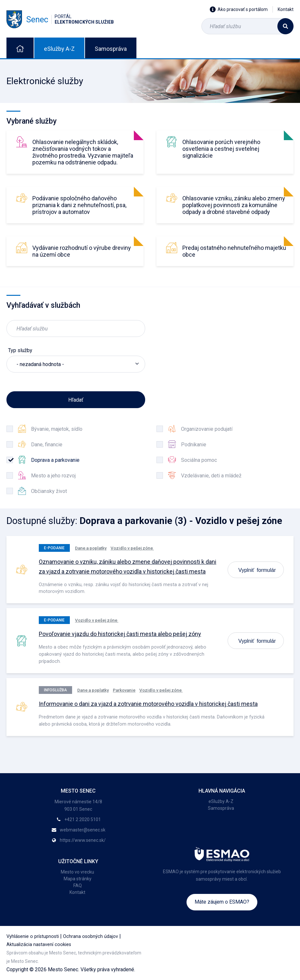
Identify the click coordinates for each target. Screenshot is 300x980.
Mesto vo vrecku (77, 872)
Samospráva (111, 49)
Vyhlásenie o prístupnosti (33, 936)
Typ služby (20, 350)
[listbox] (76, 364)
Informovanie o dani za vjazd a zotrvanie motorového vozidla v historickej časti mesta (148, 704)
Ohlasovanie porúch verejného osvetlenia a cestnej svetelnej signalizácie (221, 149)
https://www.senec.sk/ (83, 840)
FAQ (78, 885)
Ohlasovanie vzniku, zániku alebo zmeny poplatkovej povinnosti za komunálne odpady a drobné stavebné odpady (234, 205)
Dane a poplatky (91, 548)
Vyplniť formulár (257, 570)
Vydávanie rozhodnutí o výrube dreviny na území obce (82, 251)
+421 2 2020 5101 (83, 819)
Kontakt (286, 9)
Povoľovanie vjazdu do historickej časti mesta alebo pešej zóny (120, 634)
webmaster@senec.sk (83, 830)
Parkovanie (124, 690)
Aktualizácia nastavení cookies (39, 945)
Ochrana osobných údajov (91, 936)
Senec (60, 19)
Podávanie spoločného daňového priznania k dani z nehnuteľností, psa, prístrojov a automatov (79, 205)
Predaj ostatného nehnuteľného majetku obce (234, 251)
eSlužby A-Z (59, 49)
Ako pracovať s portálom (239, 9)
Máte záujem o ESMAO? (222, 902)
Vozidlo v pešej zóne (132, 548)
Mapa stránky (78, 879)
